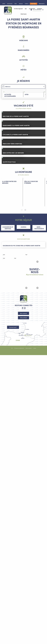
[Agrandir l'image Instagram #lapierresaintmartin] (12, 296)
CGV (12, 379)
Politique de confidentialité (19, 379)
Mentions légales (29, 379)
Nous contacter (23, 345)
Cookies (35, 379)
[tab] (22, 87)
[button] (37, 10)
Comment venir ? (13, 359)
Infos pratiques (24, 349)
